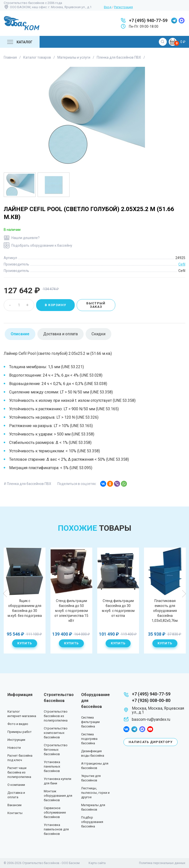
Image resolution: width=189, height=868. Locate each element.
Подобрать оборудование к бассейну (42, 245)
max (182, 21)
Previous (5, 594)
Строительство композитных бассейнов (56, 733)
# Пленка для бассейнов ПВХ (27, 484)
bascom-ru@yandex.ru (151, 719)
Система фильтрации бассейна (90, 722)
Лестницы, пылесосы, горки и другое (95, 793)
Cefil (182, 264)
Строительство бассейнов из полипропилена (56, 716)
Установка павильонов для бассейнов (56, 829)
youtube (150, 729)
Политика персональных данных (162, 863)
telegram (174, 21)
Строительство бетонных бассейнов (56, 750)
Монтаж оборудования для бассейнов (58, 796)
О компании (16, 785)
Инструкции (16, 740)
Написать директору (151, 742)
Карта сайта (97, 863)
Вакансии (14, 805)
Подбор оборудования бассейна (92, 822)
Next (184, 594)
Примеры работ (20, 732)
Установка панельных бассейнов (52, 766)
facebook (126, 729)
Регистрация (123, 7)
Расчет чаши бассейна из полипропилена (19, 772)
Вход (108, 7)
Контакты (15, 813)
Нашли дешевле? (25, 238)
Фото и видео (18, 724)
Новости (14, 748)
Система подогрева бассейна (89, 739)
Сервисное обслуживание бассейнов (55, 812)
